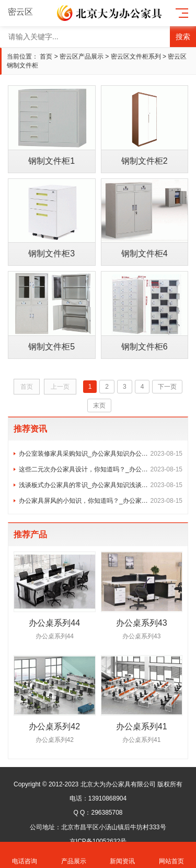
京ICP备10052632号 (98, 841)
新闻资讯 (123, 855)
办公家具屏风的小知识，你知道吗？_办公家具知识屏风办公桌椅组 (101, 501)
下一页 (167, 387)
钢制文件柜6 (145, 347)
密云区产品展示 (82, 57)
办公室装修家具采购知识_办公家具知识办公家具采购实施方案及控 (101, 454)
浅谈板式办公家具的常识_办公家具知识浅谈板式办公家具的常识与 (101, 485)
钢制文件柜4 (145, 253)
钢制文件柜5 (51, 347)
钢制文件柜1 (51, 161)
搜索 (183, 37)
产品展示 (74, 855)
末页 (99, 405)
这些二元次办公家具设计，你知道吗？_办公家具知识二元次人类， (101, 469)
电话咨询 (25, 855)
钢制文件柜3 (51, 253)
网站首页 (171, 855)
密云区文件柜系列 (136, 57)
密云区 (26, 12)
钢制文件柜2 (145, 161)
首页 (46, 57)
